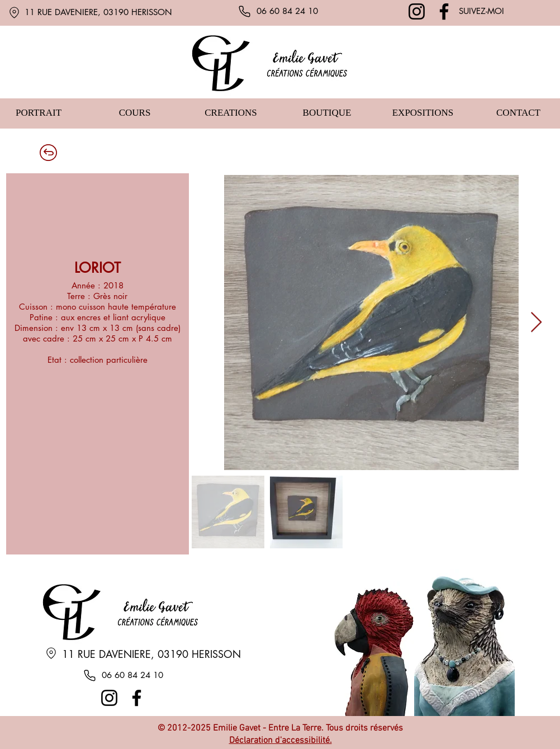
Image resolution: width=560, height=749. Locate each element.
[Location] (14, 12)
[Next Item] (536, 323)
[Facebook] (444, 11)
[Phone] (244, 11)
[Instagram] (417, 11)
